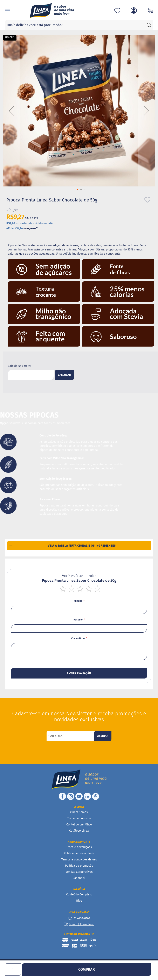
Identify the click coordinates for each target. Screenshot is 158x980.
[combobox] (79, 25)
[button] (11, 111)
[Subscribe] (103, 736)
